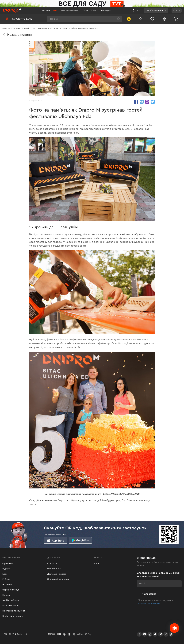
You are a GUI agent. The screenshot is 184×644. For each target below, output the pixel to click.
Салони (85, 11)
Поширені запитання (58, 579)
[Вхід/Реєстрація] (140, 19)
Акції (55, 11)
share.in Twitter (153, 102)
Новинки (46, 11)
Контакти (52, 564)
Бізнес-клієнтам (11, 606)
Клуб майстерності (13, 616)
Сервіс (95, 11)
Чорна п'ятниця (11, 590)
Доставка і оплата (57, 574)
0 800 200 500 (147, 558)
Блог (5, 574)
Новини (6, 595)
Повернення (54, 569)
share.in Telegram (142, 102)
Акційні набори (11, 600)
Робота (6, 579)
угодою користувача (149, 603)
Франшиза (8, 564)
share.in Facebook (136, 102)
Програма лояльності (14, 611)
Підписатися (149, 594)
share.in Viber (147, 102)
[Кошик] (176, 19)
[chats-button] (174, 628)
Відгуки (6, 569)
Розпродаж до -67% (69, 11)
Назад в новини (17, 35)
